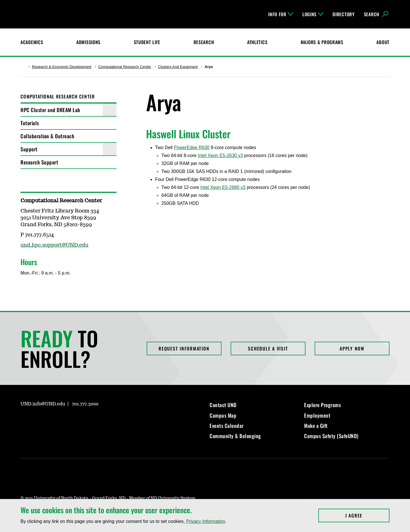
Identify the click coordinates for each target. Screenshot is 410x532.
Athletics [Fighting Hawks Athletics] (257, 42)
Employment (317, 415)
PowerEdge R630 (191, 148)
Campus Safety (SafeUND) (331, 436)
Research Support (39, 162)
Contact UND (223, 405)
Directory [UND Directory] (344, 14)
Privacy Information (206, 521)
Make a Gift (316, 426)
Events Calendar (227, 426)
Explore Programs (322, 405)
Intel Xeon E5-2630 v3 (220, 155)
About (383, 42)
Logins (313, 14)
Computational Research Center (125, 67)
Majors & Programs (322, 42)
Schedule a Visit (268, 349)
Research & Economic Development (62, 67)
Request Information (184, 349)
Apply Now (352, 349)
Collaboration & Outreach (47, 136)
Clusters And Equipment (178, 67)
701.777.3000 (85, 404)
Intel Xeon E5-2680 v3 (223, 187)
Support (29, 149)
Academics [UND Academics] (32, 42)
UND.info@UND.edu (43, 404)
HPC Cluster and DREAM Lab (50, 110)
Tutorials (30, 123)
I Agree (367, 515)
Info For (281, 14)
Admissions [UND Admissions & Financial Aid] (88, 42)
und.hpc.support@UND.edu (54, 245)
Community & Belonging (235, 436)
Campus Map (223, 415)
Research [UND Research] (204, 42)
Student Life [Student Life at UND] (147, 42)
